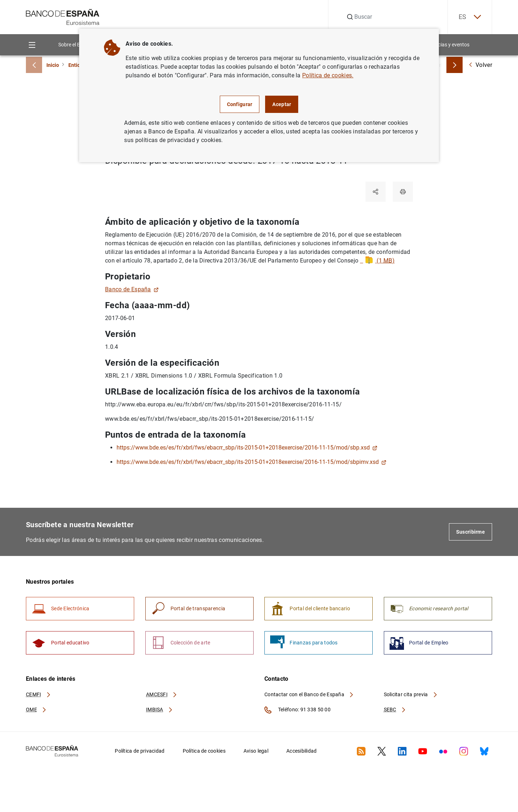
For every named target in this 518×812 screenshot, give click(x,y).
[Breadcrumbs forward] (455, 65)
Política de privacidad (140, 751)
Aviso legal (256, 751)
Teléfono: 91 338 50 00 (297, 710)
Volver (480, 65)
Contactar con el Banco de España (309, 694)
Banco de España (132, 289)
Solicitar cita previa (411, 694)
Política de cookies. (328, 75)
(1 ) (377, 261)
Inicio (53, 65)
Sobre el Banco (75, 45)
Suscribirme (471, 532)
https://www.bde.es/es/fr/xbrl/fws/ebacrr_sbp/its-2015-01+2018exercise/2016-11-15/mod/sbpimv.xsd (251, 462)
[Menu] (32, 45)
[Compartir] (376, 192)
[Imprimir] (403, 192)
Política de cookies (204, 751)
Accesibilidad (302, 751)
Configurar (240, 104)
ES (470, 17)
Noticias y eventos (449, 45)
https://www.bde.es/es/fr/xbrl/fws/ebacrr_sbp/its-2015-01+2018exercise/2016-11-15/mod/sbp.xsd (247, 448)
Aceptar (282, 104)
